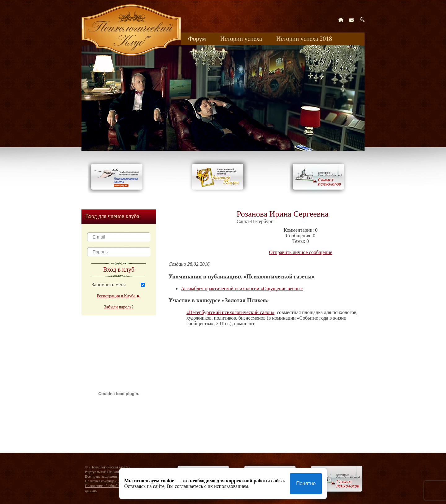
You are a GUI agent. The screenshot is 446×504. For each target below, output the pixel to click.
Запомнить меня (109, 284)
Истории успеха (241, 39)
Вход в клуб (119, 269)
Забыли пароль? (119, 307)
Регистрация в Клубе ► (119, 296)
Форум (197, 39)
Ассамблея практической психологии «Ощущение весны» (242, 289)
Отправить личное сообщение (301, 252)
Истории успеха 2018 (304, 39)
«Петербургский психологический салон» (230, 312)
